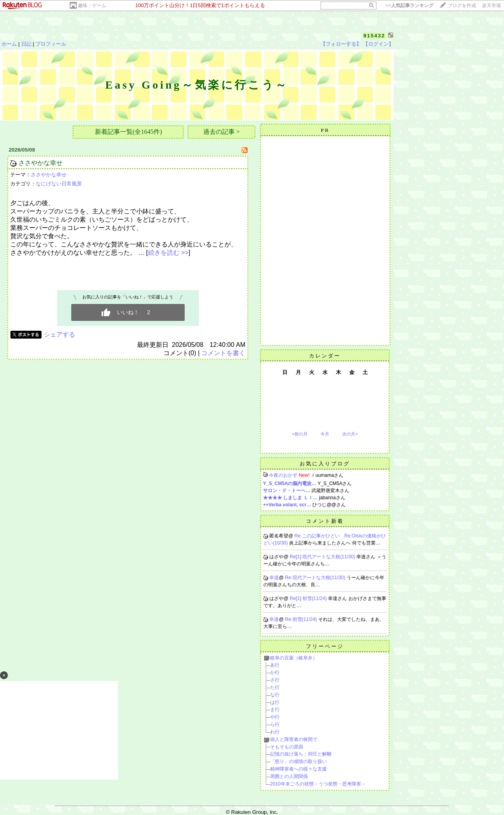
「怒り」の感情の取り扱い (298, 761)
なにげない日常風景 (59, 184)
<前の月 (299, 434)
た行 (275, 687)
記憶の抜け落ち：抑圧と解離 (301, 754)
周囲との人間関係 (289, 776)
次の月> (350, 434)
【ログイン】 (378, 44)
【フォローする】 (341, 44)
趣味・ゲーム (92, 6)
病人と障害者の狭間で (294, 739)
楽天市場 (491, 6)
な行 (275, 695)
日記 (26, 44)
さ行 (275, 680)
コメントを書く (223, 353)
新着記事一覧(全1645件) (129, 132)
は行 (275, 702)
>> (409, 6)
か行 (275, 672)
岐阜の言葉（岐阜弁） (294, 658)
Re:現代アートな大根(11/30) (316, 578)
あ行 (275, 665)
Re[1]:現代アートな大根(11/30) (323, 557)
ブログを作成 (462, 6)
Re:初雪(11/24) (302, 619)
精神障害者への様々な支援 (298, 769)
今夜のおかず (283, 475)
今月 (325, 434)
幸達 (274, 578)
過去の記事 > (221, 132)
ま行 (275, 709)
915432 (374, 36)
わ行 (275, 732)
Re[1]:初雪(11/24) (309, 598)
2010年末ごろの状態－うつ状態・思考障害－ (318, 784)
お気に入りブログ (325, 464)
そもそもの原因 (287, 747)
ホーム (9, 44)
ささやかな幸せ (41, 163)
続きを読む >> (168, 253)
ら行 (275, 724)
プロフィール (51, 44)
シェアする (59, 334)
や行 (275, 717)
